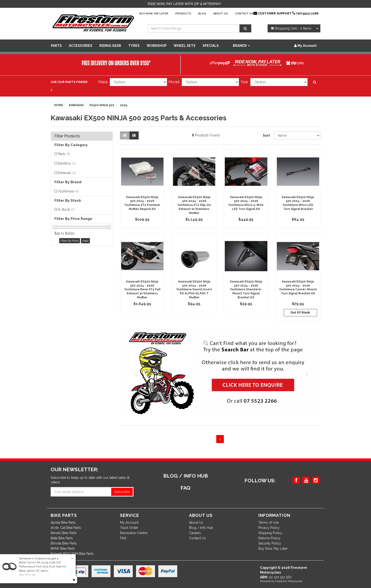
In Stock (66, 209)
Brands (241, 46)
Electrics (67, 163)
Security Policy (270, 543)
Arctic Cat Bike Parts (66, 528)
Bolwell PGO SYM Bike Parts (72, 554)
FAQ (123, 538)
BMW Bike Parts (63, 549)
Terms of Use (269, 523)
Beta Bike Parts (62, 538)
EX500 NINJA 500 (102, 105)
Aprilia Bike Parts (63, 523)
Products (183, 14)
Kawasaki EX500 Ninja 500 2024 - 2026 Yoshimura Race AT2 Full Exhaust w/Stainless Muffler (142, 290)
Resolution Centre (134, 533)
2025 (124, 105)
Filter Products (67, 136)
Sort (266, 135)
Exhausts (67, 173)
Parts (56, 46)
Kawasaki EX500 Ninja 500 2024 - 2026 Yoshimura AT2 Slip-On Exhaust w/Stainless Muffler (194, 205)
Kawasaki (76, 105)
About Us (221, 14)
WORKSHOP (157, 46)
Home (59, 105)
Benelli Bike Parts (64, 533)
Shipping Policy (270, 533)
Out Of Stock (300, 313)
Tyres (134, 46)
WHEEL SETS (185, 46)
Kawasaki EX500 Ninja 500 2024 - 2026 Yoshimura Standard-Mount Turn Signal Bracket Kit (246, 290)
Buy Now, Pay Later (154, 14)
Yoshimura (68, 191)
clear (85, 241)
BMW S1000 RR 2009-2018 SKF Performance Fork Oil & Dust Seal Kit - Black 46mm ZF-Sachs (43, 566)
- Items (291, 28)
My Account (129, 523)
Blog (202, 14)
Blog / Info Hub (201, 528)
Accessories (81, 46)
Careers (195, 533)
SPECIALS (211, 46)
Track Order (129, 528)
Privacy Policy (269, 528)
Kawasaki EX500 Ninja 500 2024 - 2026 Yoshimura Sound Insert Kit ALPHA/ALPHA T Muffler (194, 290)
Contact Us (244, 14)
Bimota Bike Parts (64, 543)
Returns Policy (269, 538)
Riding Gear (110, 46)
